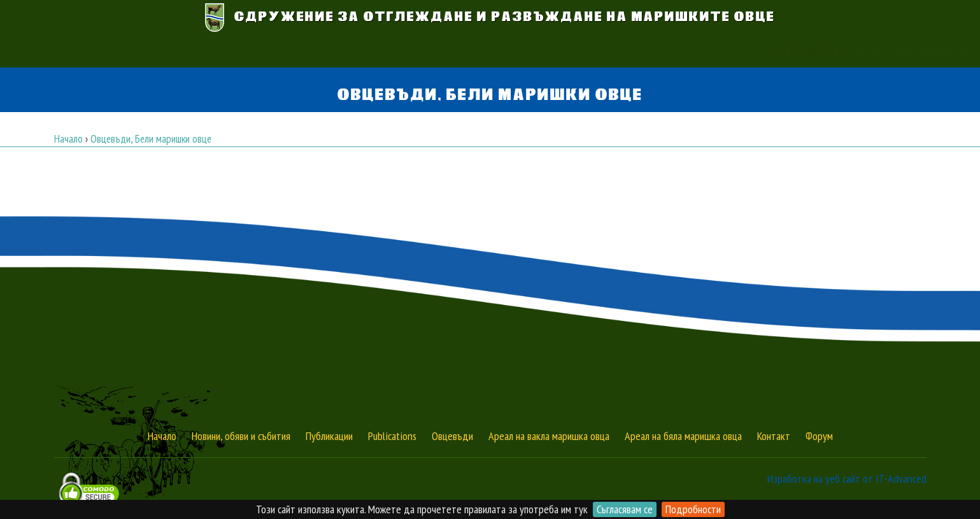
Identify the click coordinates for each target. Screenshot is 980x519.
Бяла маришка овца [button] (473, 51)
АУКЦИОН (246, 52)
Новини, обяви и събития (241, 436)
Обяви (577, 51)
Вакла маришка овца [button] (376, 51)
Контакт (674, 51)
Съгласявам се (625, 509)
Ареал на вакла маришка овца (549, 436)
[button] (722, 52)
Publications (392, 436)
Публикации (623, 51)
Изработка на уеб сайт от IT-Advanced (847, 479)
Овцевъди (452, 436)
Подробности (693, 509)
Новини (540, 51)
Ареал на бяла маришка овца (683, 436)
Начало (307, 51)
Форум (819, 436)
